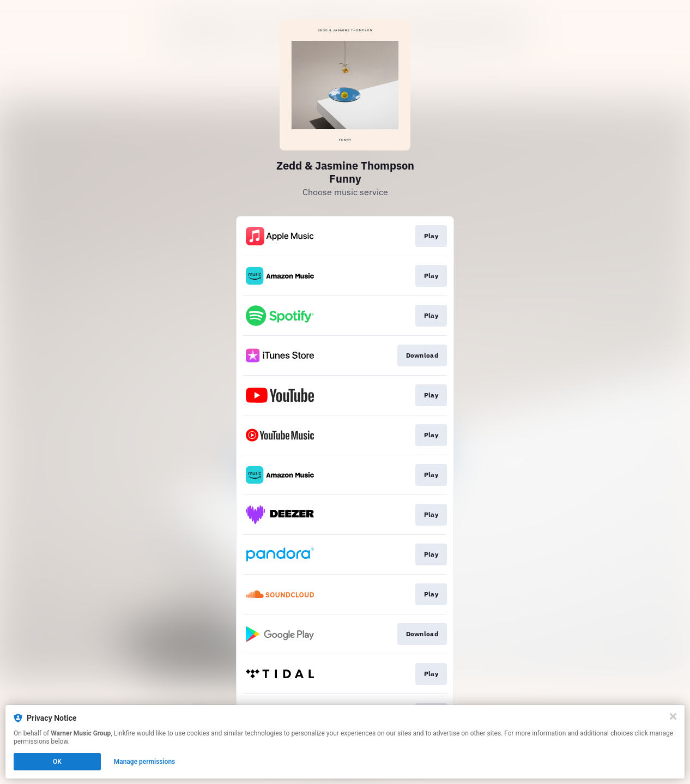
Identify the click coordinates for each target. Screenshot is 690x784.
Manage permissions (145, 762)
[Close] (673, 716)
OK (57, 762)
